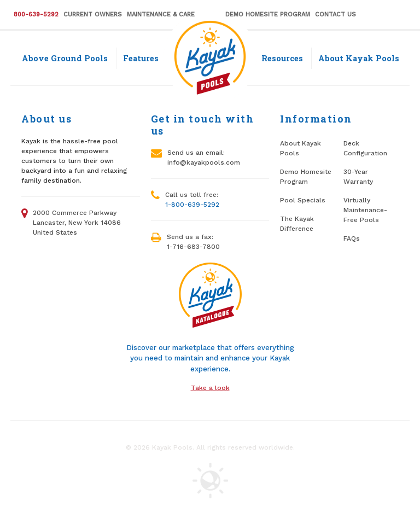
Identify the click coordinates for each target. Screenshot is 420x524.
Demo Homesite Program (268, 14)
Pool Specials (303, 200)
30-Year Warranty (358, 177)
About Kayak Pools (359, 58)
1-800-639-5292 (192, 205)
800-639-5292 (36, 14)
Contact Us (336, 14)
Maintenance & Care (161, 14)
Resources (282, 58)
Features (141, 58)
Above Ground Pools (65, 58)
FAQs (352, 238)
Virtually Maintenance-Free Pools (365, 210)
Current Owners (93, 14)
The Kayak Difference (297, 224)
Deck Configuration (365, 148)
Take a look (210, 388)
